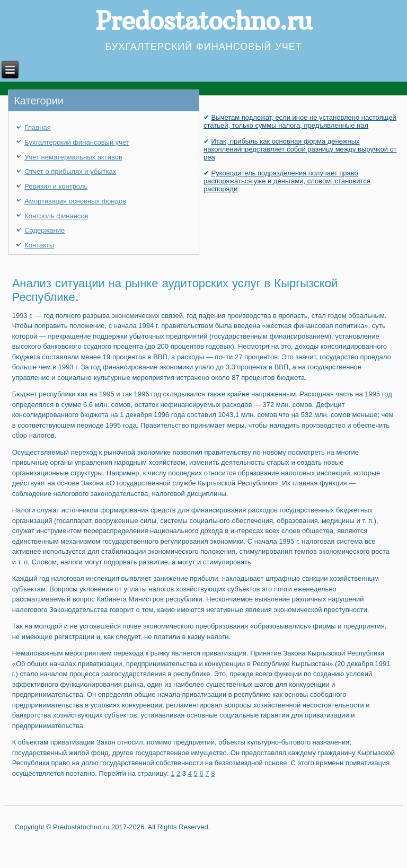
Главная (37, 127)
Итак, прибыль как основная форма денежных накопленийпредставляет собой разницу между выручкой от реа (300, 149)
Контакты (39, 245)
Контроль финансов (56, 216)
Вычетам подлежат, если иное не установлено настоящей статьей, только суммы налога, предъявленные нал (300, 121)
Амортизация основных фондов (75, 201)
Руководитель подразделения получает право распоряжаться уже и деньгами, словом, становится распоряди (287, 181)
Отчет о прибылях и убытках (70, 171)
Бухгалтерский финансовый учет (77, 142)
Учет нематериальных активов (73, 157)
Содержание (45, 230)
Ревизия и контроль (56, 186)
